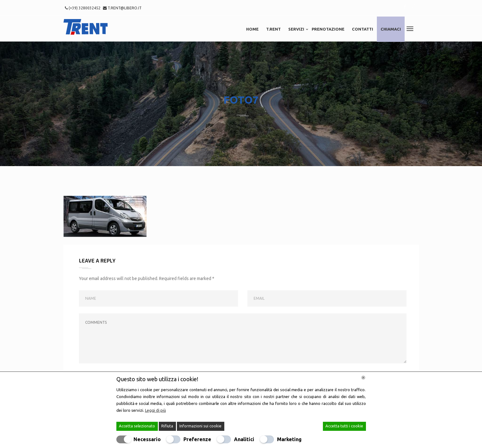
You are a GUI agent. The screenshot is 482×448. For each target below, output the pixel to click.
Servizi (296, 29)
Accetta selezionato (137, 426)
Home (252, 29)
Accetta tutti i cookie (344, 426)
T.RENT (273, 29)
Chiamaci (391, 29)
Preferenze (197, 439)
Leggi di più (156, 410)
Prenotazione (328, 29)
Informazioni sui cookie (200, 426)
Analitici (244, 439)
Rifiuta (167, 426)
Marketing (289, 439)
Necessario (147, 439)
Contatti (363, 29)
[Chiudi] (363, 378)
